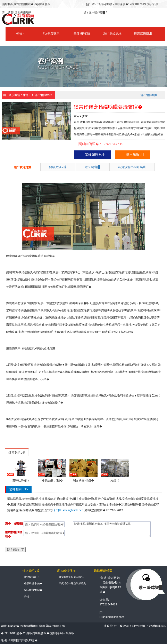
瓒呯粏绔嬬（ (32, 577)
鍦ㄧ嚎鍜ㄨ (135, 154)
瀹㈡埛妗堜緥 (98, 34)
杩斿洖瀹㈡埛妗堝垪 (132, 167)
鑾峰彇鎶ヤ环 (95, 154)
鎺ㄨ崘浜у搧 (31, 571)
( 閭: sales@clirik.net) (69, 510)
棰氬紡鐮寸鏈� (33, 584)
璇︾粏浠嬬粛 (23, 167)
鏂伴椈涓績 (72, 34)
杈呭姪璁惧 (157, 626)
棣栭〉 (19, 34)
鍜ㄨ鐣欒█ (92, 167)
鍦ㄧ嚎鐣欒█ (97, 12)
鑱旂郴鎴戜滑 (151, 34)
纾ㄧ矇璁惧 (122, 626)
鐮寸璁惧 (139, 626)
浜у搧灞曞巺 (45, 34)
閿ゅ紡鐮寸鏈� (33, 590)
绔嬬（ (28, 597)
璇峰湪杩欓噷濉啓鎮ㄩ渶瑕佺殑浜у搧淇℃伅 (112, 529)
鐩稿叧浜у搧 (58, 167)
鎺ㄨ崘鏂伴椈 (66, 571)
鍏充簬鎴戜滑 (124, 34)
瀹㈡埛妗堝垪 (149, 95)
